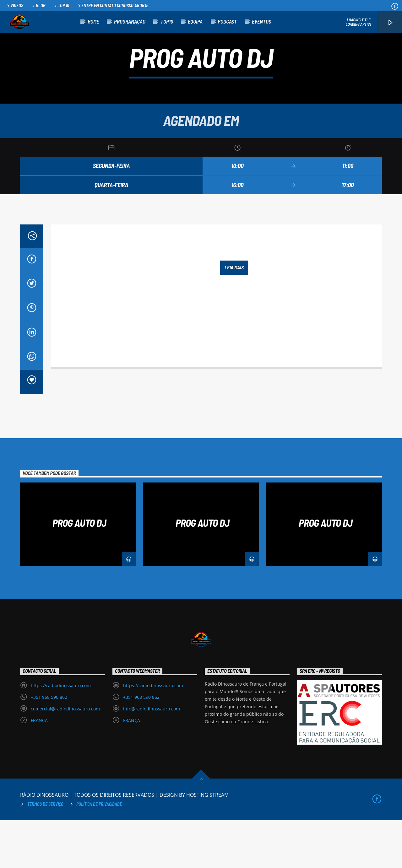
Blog (38, 5)
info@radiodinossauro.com (152, 756)
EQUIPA (195, 21)
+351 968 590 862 (49, 745)
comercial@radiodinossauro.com (65, 756)
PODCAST (227, 21)
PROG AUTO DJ (79, 570)
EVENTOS (261, 21)
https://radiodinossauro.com (61, 733)
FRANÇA (39, 768)
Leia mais (234, 315)
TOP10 (167, 21)
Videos (15, 5)
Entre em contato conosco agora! (113, 5)
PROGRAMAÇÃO (130, 21)
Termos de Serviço (45, 852)
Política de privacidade (99, 852)
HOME (93, 21)
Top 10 (61, 5)
